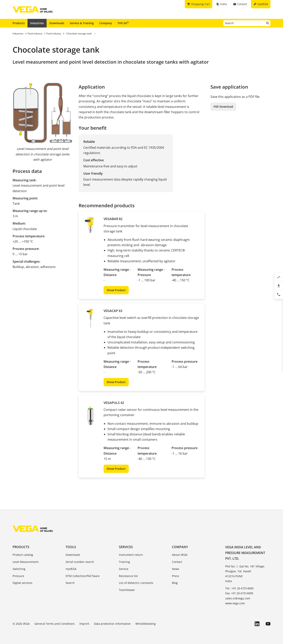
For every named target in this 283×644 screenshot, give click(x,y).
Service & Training (82, 23)
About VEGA (180, 555)
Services (126, 547)
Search (70, 583)
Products (19, 23)
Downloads (57, 23)
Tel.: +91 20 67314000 (239, 588)
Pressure (18, 576)
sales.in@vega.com (238, 598)
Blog (175, 583)
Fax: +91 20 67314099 (239, 593)
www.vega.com (235, 603)
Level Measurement (26, 562)
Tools (71, 547)
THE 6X (123, 23)
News (176, 569)
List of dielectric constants (136, 583)
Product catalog (23, 555)
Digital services (23, 583)
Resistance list (128, 576)
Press (175, 576)
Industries (37, 23)
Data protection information (112, 624)
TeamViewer (127, 590)
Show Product (116, 290)
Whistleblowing (146, 624)
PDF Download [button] (223, 107)
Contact (177, 562)
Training (124, 562)
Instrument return (131, 555)
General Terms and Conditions (55, 624)
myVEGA (71, 569)
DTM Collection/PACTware (83, 576)
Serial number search (80, 562)
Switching (19, 569)
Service (124, 569)
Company (106, 23)
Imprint (84, 624)
